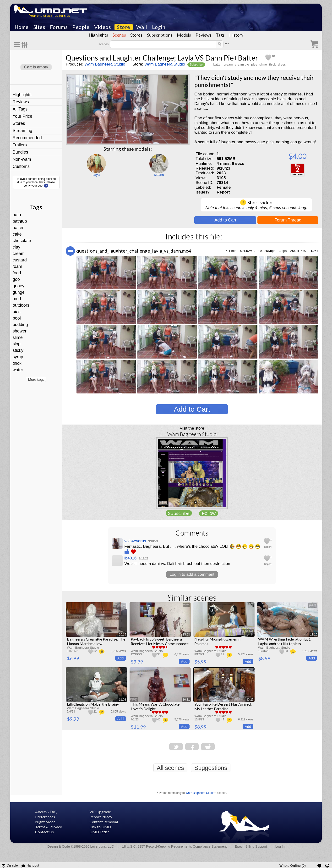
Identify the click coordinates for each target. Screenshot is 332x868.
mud (17, 299)
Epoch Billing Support (251, 846)
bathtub (20, 221)
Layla (96, 175)
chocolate (22, 241)
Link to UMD (100, 827)
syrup (18, 357)
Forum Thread (288, 220)
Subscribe (196, 65)
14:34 (250, 635)
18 (273, 56)
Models (184, 35)
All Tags (20, 109)
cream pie (242, 64)
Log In (280, 846)
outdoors (21, 305)
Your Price (22, 116)
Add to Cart (225, 220)
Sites (39, 27)
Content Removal (104, 822)
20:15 (123, 635)
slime (18, 337)
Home (22, 27)
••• (227, 44)
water (18, 370)
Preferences (45, 817)
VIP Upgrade (100, 812)
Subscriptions (160, 35)
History (236, 35)
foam (17, 266)
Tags (220, 35)
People (81, 27)
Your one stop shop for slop (50, 15)
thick (17, 363)
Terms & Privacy (49, 827)
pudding (20, 325)
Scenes (119, 35)
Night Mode (45, 822)
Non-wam (22, 159)
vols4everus (135, 541)
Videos (103, 27)
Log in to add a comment (192, 574)
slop (17, 344)
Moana (159, 175)
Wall (142, 27)
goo (16, 279)
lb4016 (130, 558)
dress (282, 64)
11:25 (314, 635)
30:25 (250, 700)
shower (20, 331)
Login (159, 27)
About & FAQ (46, 812)
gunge (19, 292)
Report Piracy (101, 817)
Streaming (22, 131)
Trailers (20, 145)
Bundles (20, 152)
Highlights (98, 35)
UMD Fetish (99, 832)
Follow (209, 513)
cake (17, 234)
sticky (18, 350)
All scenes (170, 768)
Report (223, 192)
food (17, 273)
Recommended (27, 138)
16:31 (186, 700)
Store (124, 27)
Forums (59, 27)
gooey (19, 286)
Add (121, 658)
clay (16, 247)
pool (17, 318)
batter (18, 228)
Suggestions (211, 768)
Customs (21, 166)
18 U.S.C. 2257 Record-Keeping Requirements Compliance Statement (174, 846)
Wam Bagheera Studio (105, 64)
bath (17, 215)
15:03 (186, 635)
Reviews (204, 35)
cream (19, 254)
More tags (36, 379)
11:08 (123, 700)
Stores (136, 35)
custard (20, 260)
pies (17, 312)
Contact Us (44, 832)
